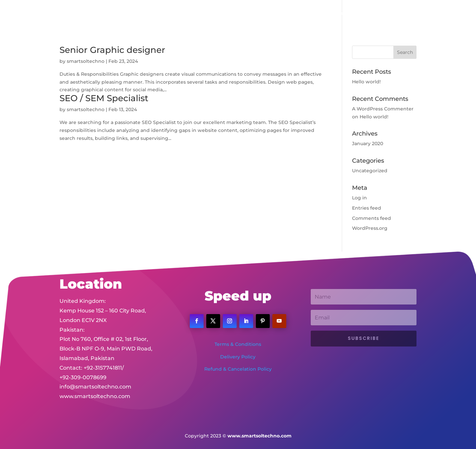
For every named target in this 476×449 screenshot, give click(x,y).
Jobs (322, 14)
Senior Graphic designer (112, 50)
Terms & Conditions (238, 344)
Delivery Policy (238, 357)
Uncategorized (370, 171)
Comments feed (372, 218)
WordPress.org (370, 228)
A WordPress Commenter (383, 109)
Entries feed (367, 208)
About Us (233, 14)
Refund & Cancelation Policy (238, 369)
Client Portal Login (394, 14)
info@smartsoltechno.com (95, 380)
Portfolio (298, 14)
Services (263, 14)
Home (206, 14)
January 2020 (368, 143)
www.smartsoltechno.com (95, 390)
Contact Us (350, 14)
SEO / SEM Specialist (104, 98)
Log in (359, 198)
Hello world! (366, 82)
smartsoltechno (86, 61)
